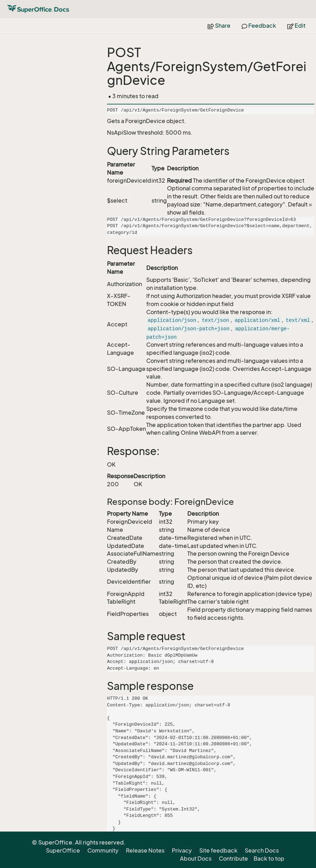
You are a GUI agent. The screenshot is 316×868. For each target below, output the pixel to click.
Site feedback (218, 850)
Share (219, 26)
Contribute (233, 859)
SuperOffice (63, 850)
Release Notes (145, 850)
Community (103, 850)
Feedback (259, 26)
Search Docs (262, 850)
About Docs (196, 859)
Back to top (269, 859)
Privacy (182, 850)
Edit (296, 26)
